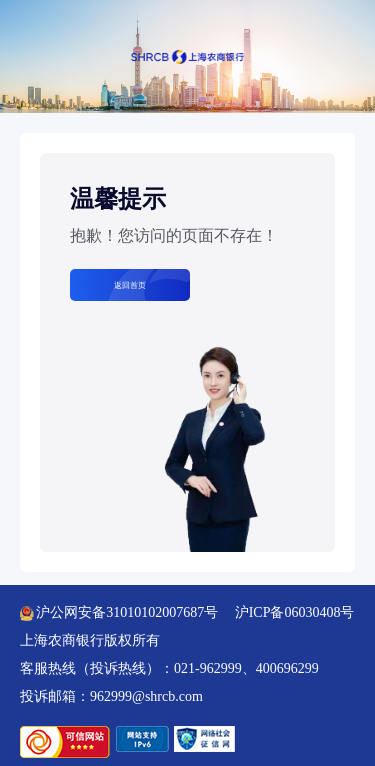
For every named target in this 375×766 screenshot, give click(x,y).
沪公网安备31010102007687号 (119, 612)
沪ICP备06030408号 (295, 612)
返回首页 (130, 285)
